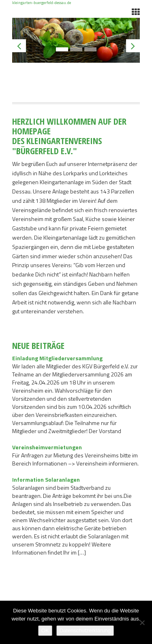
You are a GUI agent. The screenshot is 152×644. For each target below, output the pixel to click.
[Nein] (142, 623)
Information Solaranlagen (46, 479)
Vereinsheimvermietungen (47, 447)
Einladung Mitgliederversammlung (57, 358)
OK (45, 630)
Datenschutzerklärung (85, 630)
